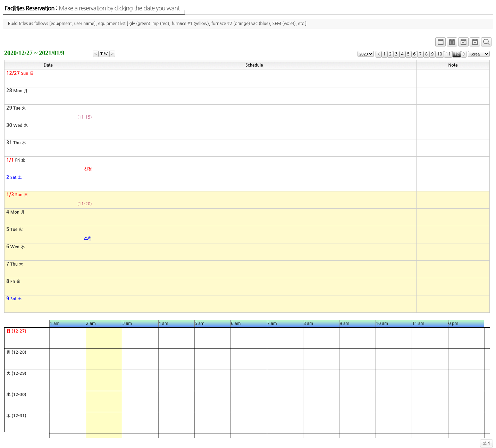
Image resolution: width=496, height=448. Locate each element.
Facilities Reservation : (92, 8)
